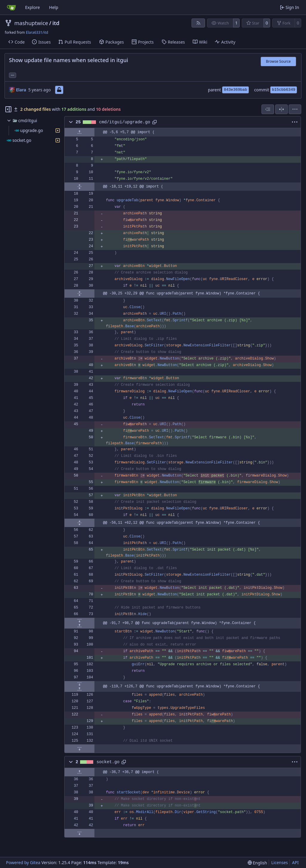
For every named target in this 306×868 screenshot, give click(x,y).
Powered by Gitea (23, 862)
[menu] (295, 109)
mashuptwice (31, 23)
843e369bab (235, 90)
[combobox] (268, 109)
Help (54, 7)
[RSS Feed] (198, 23)
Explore (32, 7)
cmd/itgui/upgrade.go (125, 122)
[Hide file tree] (8, 109)
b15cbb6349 (284, 90)
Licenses (280, 862)
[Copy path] (154, 122)
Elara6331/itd (37, 32)
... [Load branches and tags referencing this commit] (13, 75)
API (295, 862)
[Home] (11, 7)
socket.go (108, 762)
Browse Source (278, 61)
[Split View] (281, 109)
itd (56, 23)
